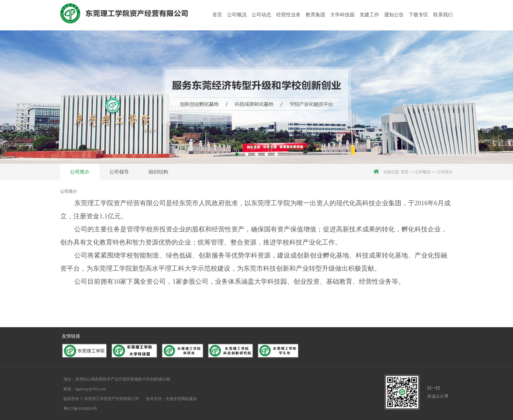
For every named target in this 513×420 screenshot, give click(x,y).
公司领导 (119, 172)
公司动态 (261, 15)
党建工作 (369, 15)
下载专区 (418, 15)
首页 (217, 15)
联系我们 (443, 15)
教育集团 (315, 15)
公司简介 (80, 172)
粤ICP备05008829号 (80, 409)
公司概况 (237, 15)
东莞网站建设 (185, 399)
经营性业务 (288, 15)
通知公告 (394, 15)
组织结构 (158, 172)
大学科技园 (342, 15)
